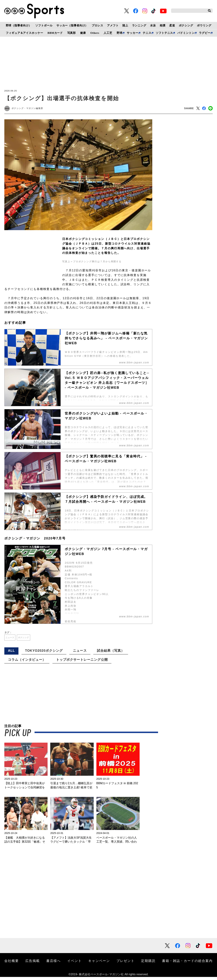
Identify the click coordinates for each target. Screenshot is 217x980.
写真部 (72, 33)
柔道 (172, 25)
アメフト (113, 25)
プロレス (97, 25)
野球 (120, 33)
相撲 (163, 25)
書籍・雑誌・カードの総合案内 (187, 964)
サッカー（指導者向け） (72, 25)
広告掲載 (33, 964)
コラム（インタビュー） (27, 663)
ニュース (12, 639)
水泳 (153, 25)
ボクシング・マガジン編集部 (31, 109)
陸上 (125, 25)
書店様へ (54, 964)
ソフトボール (44, 25)
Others (95, 33)
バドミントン (186, 33)
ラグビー (205, 33)
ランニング (139, 25)
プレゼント (125, 964)
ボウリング (204, 25)
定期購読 (148, 964)
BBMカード (55, 33)
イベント (75, 964)
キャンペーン (99, 964)
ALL (11, 654)
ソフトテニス (164, 33)
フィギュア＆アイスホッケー (24, 33)
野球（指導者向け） (19, 25)
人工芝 (108, 33)
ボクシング (186, 25)
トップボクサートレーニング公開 (82, 663)
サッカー (132, 33)
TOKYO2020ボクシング (44, 654)
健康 (83, 33)
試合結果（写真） (111, 654)
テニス (147, 33)
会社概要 (12, 964)
